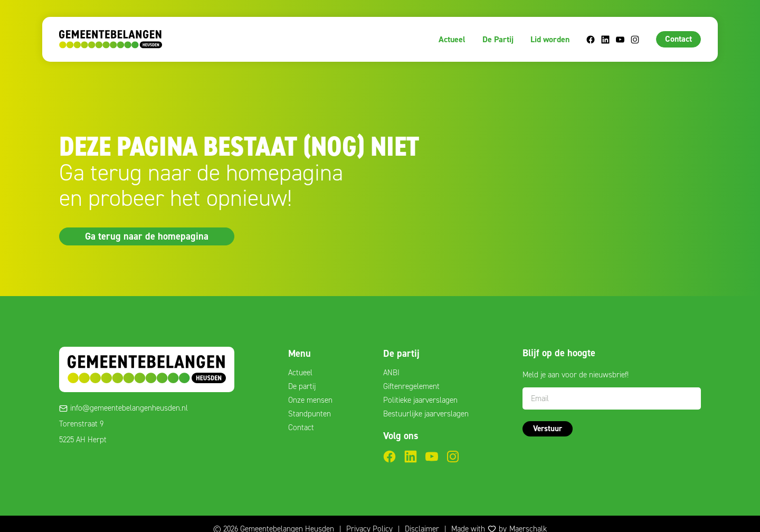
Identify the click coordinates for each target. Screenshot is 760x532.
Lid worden (550, 39)
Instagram (635, 40)
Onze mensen (310, 400)
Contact (678, 39)
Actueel (452, 39)
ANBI (391, 373)
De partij (302, 386)
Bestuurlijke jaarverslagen (426, 414)
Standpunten (310, 414)
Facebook (591, 40)
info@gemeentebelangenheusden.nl (129, 408)
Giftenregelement (411, 386)
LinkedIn (605, 40)
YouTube (620, 40)
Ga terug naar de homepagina (147, 236)
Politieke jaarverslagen (420, 400)
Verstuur (548, 429)
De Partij (498, 39)
